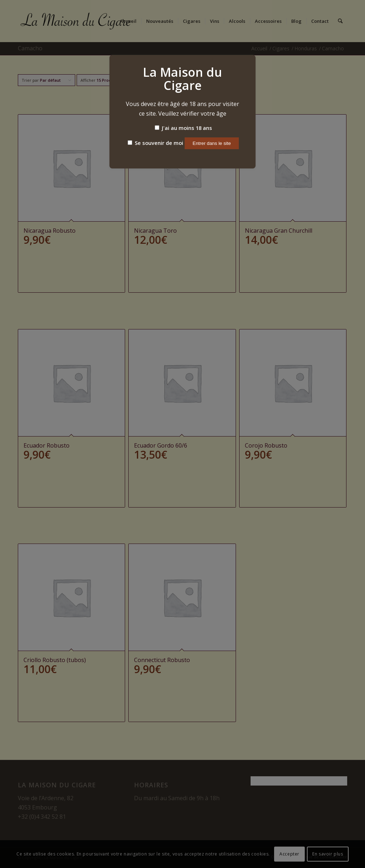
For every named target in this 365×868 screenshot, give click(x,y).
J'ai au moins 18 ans (183, 128)
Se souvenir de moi (155, 143)
